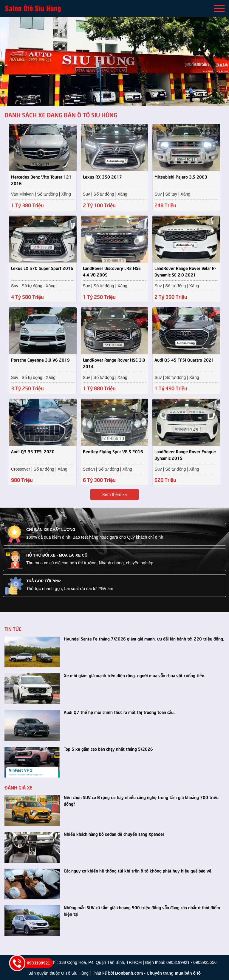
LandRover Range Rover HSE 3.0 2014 (114, 362)
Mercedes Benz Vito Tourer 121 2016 (41, 179)
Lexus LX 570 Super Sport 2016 (42, 268)
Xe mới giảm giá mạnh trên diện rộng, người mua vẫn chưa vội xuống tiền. (134, 675)
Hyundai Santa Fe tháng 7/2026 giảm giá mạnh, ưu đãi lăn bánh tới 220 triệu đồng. (144, 638)
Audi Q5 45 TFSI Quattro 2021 (184, 359)
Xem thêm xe (114, 494)
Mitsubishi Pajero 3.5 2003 (181, 176)
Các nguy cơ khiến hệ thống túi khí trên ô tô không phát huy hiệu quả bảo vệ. (138, 870)
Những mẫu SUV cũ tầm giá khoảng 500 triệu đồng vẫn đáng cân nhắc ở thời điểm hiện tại (142, 910)
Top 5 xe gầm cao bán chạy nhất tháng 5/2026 (108, 748)
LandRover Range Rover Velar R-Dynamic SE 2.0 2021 (185, 271)
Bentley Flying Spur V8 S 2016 (113, 451)
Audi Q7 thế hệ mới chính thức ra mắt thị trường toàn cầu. (119, 711)
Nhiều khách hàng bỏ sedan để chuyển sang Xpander (114, 833)
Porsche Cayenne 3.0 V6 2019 (40, 359)
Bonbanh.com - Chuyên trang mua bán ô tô (158, 973)
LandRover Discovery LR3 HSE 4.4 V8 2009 (112, 271)
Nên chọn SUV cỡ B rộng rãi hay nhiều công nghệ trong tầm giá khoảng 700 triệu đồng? (141, 800)
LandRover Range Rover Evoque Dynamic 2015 (185, 454)
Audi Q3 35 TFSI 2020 (33, 451)
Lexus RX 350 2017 (102, 176)
